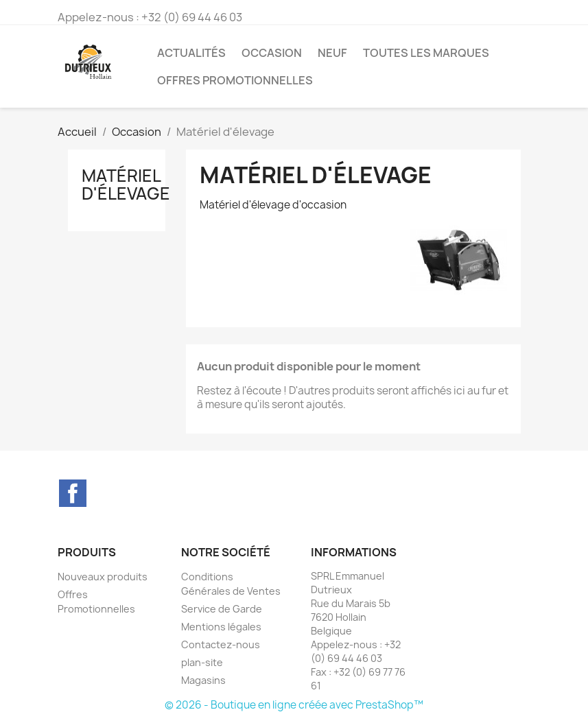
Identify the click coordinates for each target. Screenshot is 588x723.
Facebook (73, 493)
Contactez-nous (221, 644)
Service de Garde (222, 609)
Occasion (272, 53)
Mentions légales (221, 627)
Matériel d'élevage (126, 185)
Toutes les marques (426, 53)
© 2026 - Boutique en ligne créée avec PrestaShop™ (294, 705)
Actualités (191, 53)
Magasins (203, 680)
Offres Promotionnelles (235, 80)
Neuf (332, 53)
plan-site (202, 662)
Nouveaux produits (103, 577)
